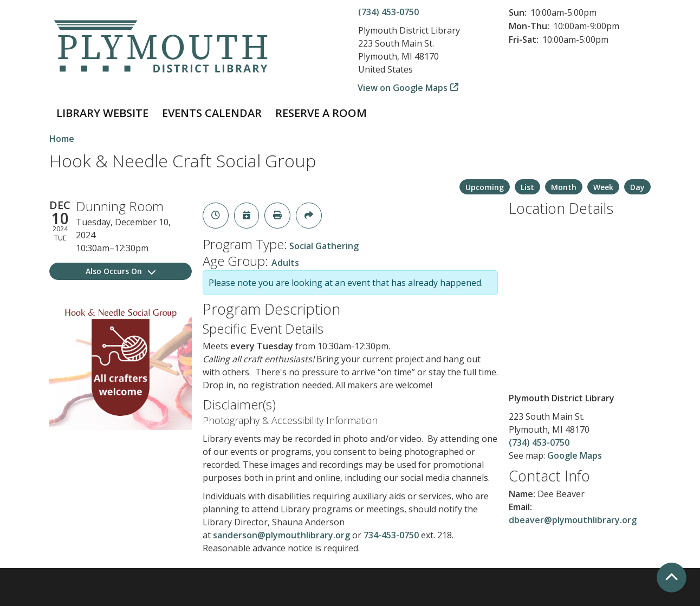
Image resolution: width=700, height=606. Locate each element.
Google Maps (575, 455)
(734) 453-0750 (388, 12)
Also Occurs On (121, 271)
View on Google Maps (403, 88)
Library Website (102, 113)
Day (637, 187)
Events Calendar (212, 113)
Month (564, 187)
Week (603, 187)
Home (62, 139)
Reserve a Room (321, 113)
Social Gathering (324, 246)
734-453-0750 (391, 535)
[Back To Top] (672, 578)
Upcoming (485, 187)
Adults (285, 263)
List (527, 187)
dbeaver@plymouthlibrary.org (573, 520)
